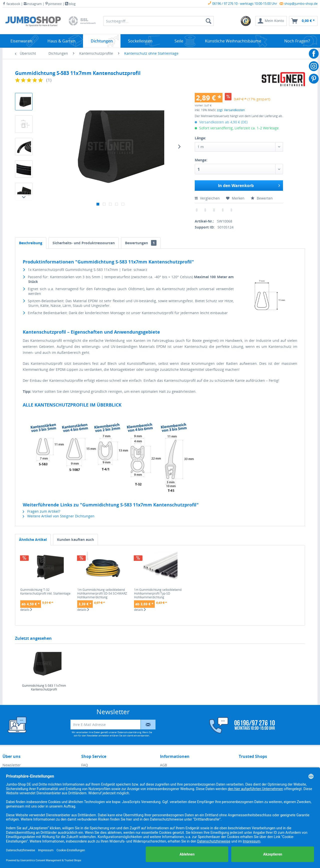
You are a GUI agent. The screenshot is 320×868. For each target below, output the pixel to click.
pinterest (53, 4)
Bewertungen (141, 243)
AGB (163, 765)
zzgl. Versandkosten (231, 110)
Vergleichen (207, 198)
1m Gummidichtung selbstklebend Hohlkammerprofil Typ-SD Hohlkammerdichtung (158, 593)
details (26, 610)
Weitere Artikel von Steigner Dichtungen (59, 516)
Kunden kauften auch (75, 540)
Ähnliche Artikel (33, 540)
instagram (33, 4)
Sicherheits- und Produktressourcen (84, 243)
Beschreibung (31, 243)
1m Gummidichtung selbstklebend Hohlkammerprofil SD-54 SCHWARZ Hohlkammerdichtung (102, 593)
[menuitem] (246, 21)
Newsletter (12, 765)
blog (70, 4)
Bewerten (262, 198)
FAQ (85, 765)
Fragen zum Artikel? (41, 511)
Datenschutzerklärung (129, 732)
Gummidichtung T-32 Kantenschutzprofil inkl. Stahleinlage (45, 592)
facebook (11, 4)
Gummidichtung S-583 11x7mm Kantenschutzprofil (44, 688)
